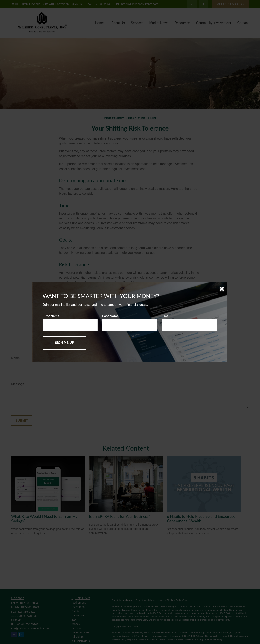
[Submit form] (64, 343)
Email (166, 316)
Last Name (110, 316)
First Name (51, 316)
